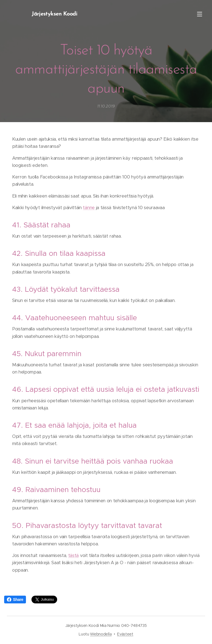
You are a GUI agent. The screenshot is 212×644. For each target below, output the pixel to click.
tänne (89, 208)
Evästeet (125, 634)
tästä (73, 555)
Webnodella (101, 634)
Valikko (200, 14)
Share (15, 600)
